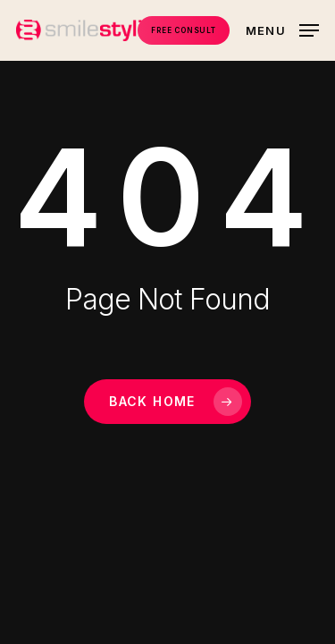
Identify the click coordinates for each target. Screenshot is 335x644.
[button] (282, 29)
